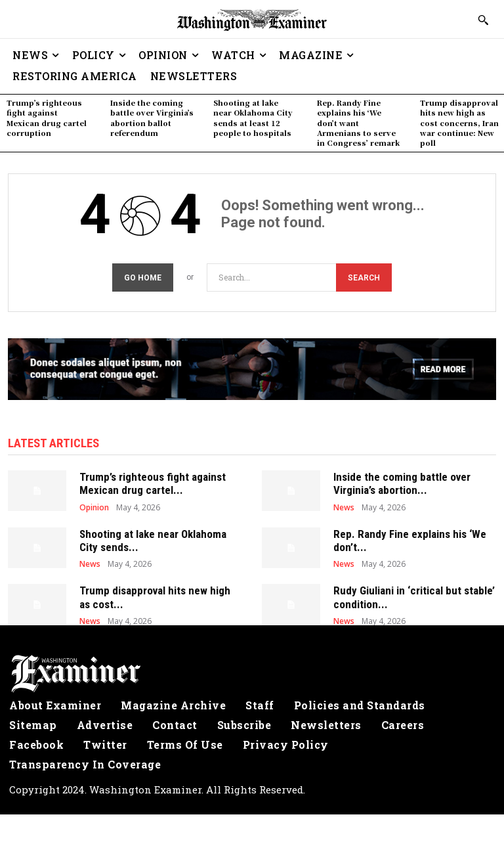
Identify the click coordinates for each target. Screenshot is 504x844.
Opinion (94, 504)
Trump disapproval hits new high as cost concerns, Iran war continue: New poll (459, 123)
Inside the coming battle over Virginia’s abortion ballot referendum (152, 118)
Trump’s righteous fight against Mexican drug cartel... (153, 479)
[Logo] (252, 671)
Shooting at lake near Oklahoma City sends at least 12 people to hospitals (253, 118)
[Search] (364, 275)
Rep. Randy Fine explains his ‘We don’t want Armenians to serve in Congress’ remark (358, 123)
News (344, 504)
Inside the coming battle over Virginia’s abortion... (402, 479)
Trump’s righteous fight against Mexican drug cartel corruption (47, 118)
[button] (483, 20)
